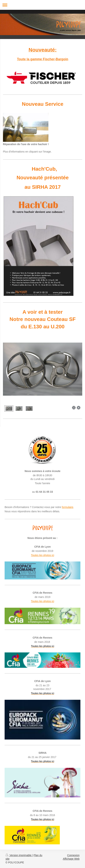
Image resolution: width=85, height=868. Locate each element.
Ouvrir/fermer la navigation (42, 5)
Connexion (73, 855)
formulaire (68, 507)
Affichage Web (71, 859)
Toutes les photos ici (42, 555)
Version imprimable (19, 855)
